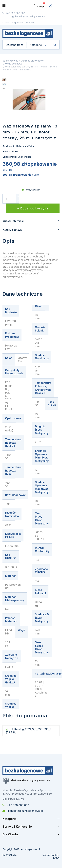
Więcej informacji (14, 221)
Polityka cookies (51, 855)
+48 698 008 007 (16, 805)
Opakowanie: (10, 157)
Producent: (9, 146)
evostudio (11, 855)
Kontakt (30, 23)
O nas (6, 23)
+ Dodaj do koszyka (33, 208)
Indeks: (7, 151)
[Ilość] (9, 199)
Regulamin (17, 23)
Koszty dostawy (13, 230)
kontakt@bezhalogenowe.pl (23, 811)
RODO (56, 858)
